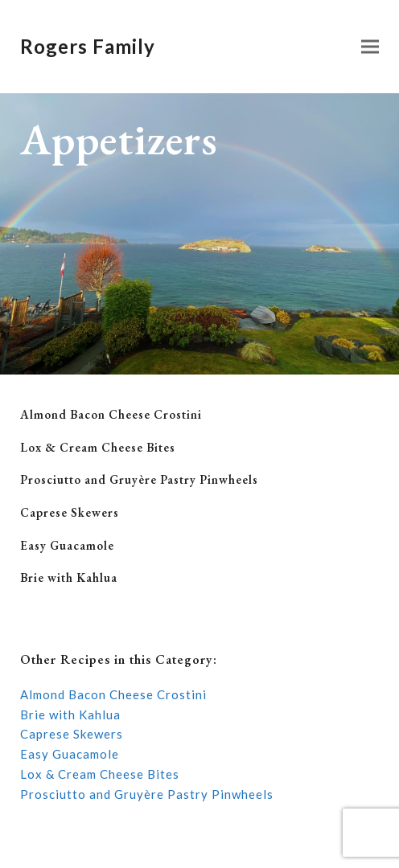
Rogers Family (88, 46)
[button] (370, 47)
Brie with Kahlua (69, 577)
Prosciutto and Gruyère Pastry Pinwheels (139, 479)
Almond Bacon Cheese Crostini (111, 414)
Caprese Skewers (70, 512)
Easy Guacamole (67, 545)
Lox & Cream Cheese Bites (98, 447)
